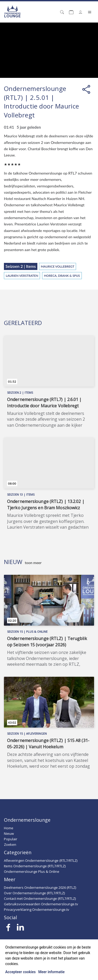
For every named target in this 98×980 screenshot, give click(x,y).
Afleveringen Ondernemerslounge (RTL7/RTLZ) (41, 860)
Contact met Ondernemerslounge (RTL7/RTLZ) (40, 898)
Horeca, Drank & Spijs (62, 275)
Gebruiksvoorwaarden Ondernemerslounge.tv (41, 904)
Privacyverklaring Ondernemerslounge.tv (37, 909)
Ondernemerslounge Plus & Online (32, 871)
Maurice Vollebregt (57, 266)
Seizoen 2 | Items (21, 266)
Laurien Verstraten (22, 275)
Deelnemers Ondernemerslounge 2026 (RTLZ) (40, 887)
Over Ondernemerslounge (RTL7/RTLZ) (34, 893)
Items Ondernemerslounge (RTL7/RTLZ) (35, 866)
